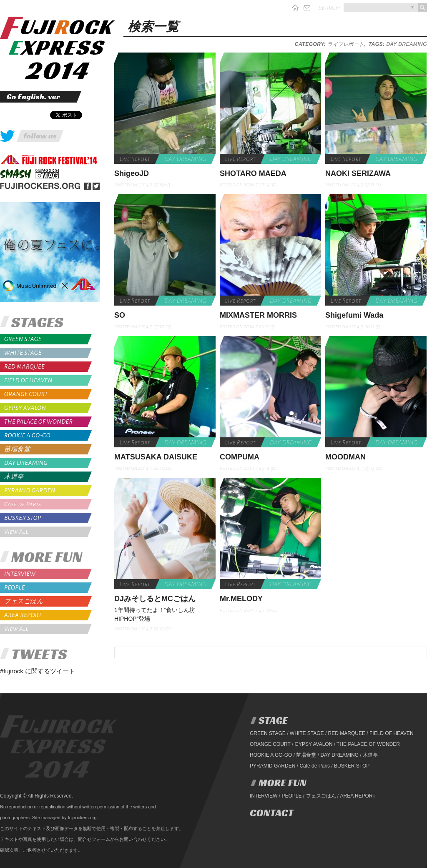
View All (16, 532)
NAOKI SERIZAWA (358, 173)
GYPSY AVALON (25, 408)
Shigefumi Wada (354, 315)
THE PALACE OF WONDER (38, 421)
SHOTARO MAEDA (253, 173)
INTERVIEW (20, 574)
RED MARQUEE (24, 366)
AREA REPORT (23, 615)
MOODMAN (345, 457)
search (329, 8)
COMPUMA (240, 457)
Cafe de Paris (23, 504)
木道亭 (14, 477)
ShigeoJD (132, 173)
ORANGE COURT (26, 394)
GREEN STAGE (23, 339)
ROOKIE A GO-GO (27, 435)
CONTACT (272, 813)
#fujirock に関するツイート (38, 671)
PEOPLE (15, 587)
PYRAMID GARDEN (30, 490)
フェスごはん (24, 601)
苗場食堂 (17, 449)
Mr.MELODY (241, 599)
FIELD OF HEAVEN (28, 380)
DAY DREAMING (26, 463)
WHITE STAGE (23, 353)
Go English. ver (33, 97)
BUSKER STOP (23, 518)
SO (120, 315)
